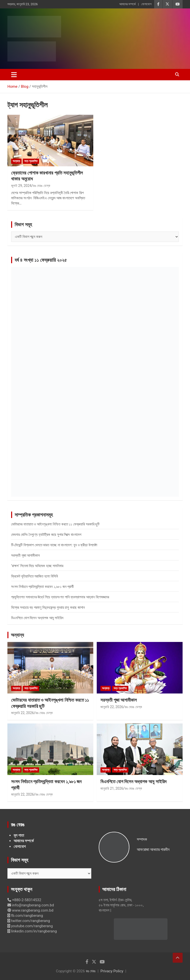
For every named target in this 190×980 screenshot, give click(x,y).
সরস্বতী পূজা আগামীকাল (25, 555)
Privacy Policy (112, 971)
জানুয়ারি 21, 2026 (112, 788)
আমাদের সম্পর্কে (127, 4)
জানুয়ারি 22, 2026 (23, 713)
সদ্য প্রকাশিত (31, 161)
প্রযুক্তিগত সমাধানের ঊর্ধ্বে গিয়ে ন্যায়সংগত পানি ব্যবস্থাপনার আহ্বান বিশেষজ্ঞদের (60, 597)
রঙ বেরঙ (91, 971)
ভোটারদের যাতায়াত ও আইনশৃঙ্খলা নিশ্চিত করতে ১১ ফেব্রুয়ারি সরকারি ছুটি (55, 524)
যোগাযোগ (146, 4)
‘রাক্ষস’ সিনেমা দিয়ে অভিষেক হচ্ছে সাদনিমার (37, 566)
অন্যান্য (16, 161)
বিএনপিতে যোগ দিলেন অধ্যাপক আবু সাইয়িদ (37, 618)
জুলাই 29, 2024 (21, 186)
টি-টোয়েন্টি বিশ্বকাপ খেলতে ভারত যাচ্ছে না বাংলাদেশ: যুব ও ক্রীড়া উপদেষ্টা (54, 545)
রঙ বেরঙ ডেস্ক (42, 186)
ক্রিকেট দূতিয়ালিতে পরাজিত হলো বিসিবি (35, 576)
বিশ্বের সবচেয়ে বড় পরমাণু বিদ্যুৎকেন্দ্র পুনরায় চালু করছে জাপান (48, 607)
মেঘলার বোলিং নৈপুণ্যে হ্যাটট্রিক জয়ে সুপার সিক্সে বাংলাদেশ (46, 535)
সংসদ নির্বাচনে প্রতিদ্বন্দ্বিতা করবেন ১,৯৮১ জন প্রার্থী (42, 587)
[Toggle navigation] (14, 75)
